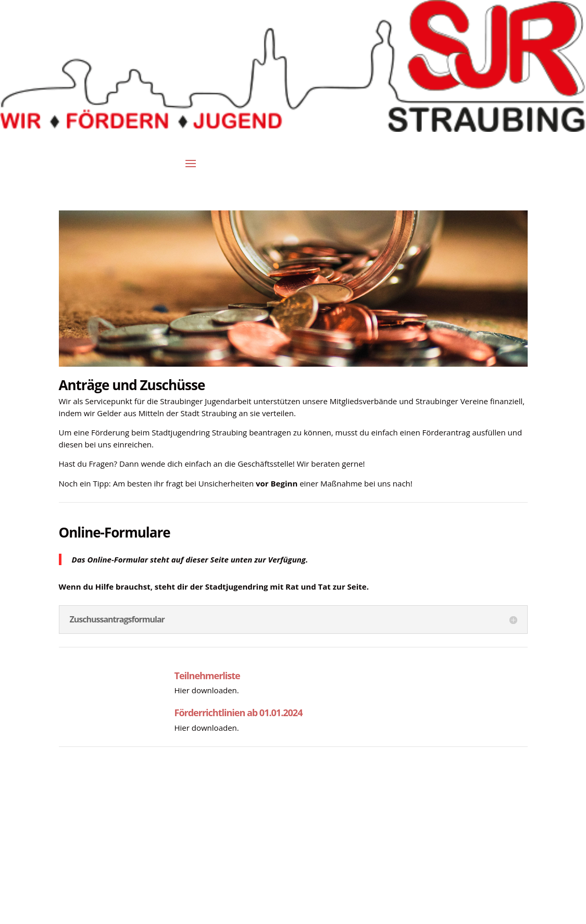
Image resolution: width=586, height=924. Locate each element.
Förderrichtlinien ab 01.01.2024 (239, 713)
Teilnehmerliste (207, 676)
